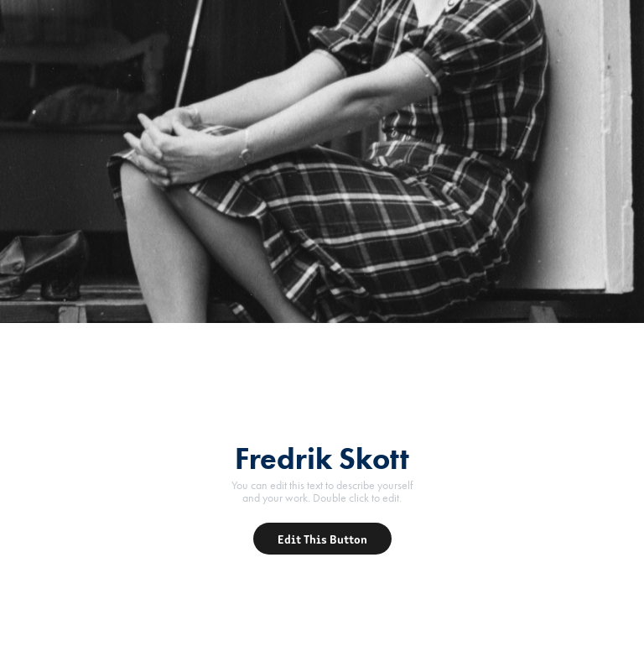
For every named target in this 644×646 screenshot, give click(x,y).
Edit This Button (322, 539)
